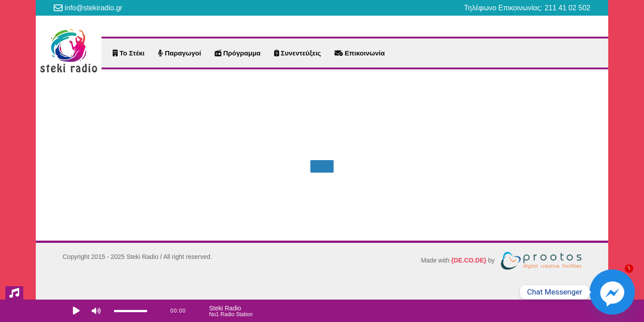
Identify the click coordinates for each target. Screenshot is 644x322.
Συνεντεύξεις (298, 53)
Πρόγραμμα (238, 53)
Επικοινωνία (360, 53)
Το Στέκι (129, 53)
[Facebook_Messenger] (612, 292)
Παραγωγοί (179, 53)
